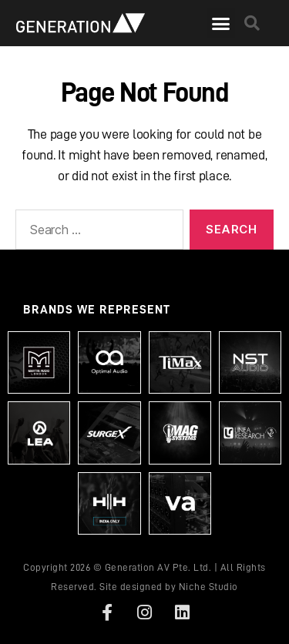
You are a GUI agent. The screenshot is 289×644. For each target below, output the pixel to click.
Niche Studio (208, 587)
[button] (221, 23)
